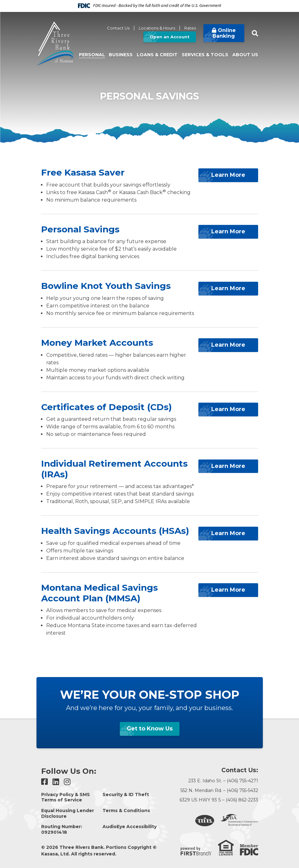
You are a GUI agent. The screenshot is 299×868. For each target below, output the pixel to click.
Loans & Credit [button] (157, 55)
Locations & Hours (157, 28)
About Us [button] (245, 55)
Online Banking (224, 33)
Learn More (228, 174)
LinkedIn (56, 782)
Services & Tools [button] (205, 55)
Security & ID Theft (126, 795)
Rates (190, 28)
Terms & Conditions (126, 811)
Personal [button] (92, 55)
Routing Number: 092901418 (62, 829)
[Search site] (255, 33)
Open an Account (170, 37)
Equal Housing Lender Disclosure (68, 813)
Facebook (44, 782)
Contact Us (118, 28)
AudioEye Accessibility (130, 827)
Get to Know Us (150, 729)
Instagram (67, 782)
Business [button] (121, 55)
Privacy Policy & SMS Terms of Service (66, 797)
